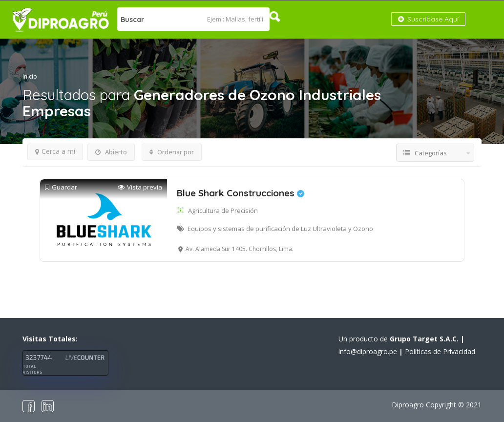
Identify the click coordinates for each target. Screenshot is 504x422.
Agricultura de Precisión (223, 211)
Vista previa (140, 187)
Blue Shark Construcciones (241, 193)
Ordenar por (172, 152)
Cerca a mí (55, 151)
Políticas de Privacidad (440, 351)
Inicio (30, 76)
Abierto (111, 152)
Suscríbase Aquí (428, 19)
